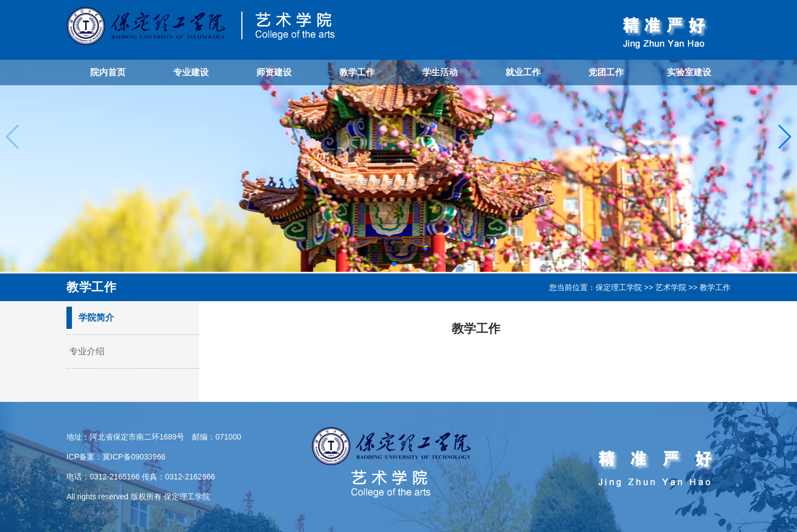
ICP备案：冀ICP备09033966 (116, 457)
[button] (394, 264)
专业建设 (191, 72)
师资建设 (274, 72)
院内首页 (108, 72)
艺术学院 (671, 287)
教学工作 (357, 72)
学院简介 (96, 317)
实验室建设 (689, 72)
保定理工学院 (619, 287)
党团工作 (606, 72)
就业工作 (523, 72)
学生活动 (440, 72)
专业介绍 (87, 351)
